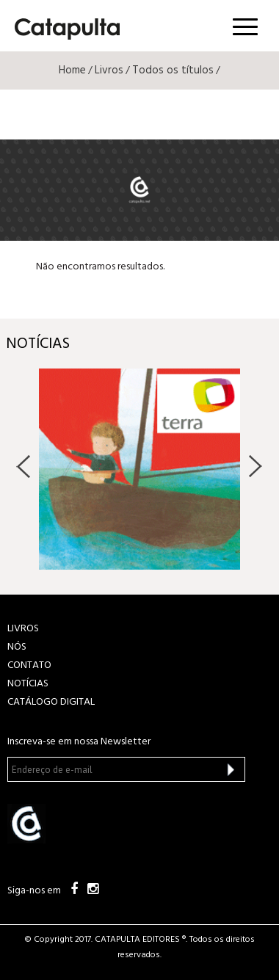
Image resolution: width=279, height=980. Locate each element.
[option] (139, 469)
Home (72, 70)
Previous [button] (24, 466)
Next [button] (255, 466)
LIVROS (23, 629)
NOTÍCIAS (28, 684)
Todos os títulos (173, 70)
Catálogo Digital (51, 702)
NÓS (17, 647)
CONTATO (29, 665)
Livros (109, 70)
